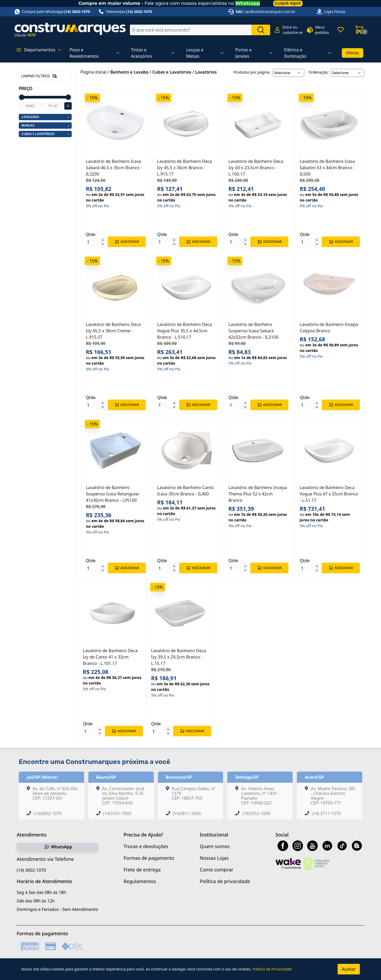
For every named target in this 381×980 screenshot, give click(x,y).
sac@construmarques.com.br (270, 12)
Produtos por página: (252, 72)
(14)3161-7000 (117, 813)
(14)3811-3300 (187, 813)
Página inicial (94, 72)
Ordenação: (319, 72)
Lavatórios (206, 72)
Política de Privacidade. (272, 969)
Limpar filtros (39, 76)
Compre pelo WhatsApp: (52, 12)
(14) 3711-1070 (326, 813)
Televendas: (125, 12)
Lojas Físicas (335, 12)
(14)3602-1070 (48, 813)
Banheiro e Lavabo (129, 72)
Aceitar (349, 969)
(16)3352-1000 (256, 813)
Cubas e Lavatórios (172, 72)
